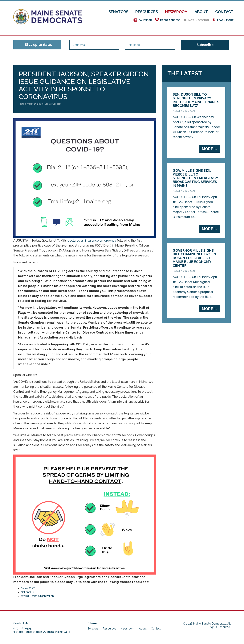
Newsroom (176, 12)
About (201, 12)
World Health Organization (37, 596)
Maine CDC (28, 588)
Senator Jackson (53, 104)
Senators (118, 12)
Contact (224, 12)
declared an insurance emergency (91, 241)
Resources (147, 12)
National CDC (29, 592)
